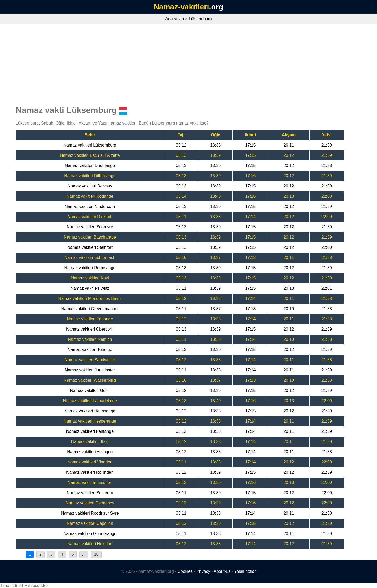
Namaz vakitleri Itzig (90, 442)
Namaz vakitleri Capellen (90, 523)
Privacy (203, 571)
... (84, 554)
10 (96, 554)
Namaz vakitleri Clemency (90, 503)
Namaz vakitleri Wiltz (90, 288)
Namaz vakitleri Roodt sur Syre (90, 513)
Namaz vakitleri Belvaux (90, 186)
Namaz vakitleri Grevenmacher (90, 309)
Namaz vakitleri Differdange (90, 176)
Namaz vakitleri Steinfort (90, 247)
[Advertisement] (188, 63)
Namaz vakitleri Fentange (90, 431)
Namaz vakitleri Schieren (90, 493)
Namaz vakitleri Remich (90, 339)
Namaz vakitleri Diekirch (90, 217)
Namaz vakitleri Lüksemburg (90, 145)
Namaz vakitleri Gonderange (90, 534)
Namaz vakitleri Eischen (90, 482)
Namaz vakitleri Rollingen (90, 472)
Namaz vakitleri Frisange (90, 319)
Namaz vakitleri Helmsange (90, 411)
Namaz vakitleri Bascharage (90, 237)
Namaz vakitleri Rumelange (90, 268)
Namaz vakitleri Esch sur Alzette (90, 155)
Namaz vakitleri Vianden (90, 462)
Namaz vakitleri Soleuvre (90, 227)
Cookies (185, 571)
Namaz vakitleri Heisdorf (90, 544)
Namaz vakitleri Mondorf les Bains (90, 298)
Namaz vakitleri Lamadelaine (90, 401)
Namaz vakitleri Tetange (90, 350)
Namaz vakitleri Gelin (90, 390)
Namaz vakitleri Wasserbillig (90, 380)
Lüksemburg (200, 19)
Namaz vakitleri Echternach (90, 258)
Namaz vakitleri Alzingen (90, 452)
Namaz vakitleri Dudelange (90, 166)
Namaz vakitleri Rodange (90, 196)
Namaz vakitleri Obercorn (90, 329)
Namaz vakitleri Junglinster (90, 370)
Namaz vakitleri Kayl (90, 278)
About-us (222, 571)
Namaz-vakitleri (181, 7)
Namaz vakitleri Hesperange (90, 421)
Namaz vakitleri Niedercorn (90, 206)
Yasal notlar (245, 571)
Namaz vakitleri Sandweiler (90, 360)
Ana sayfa (174, 19)
